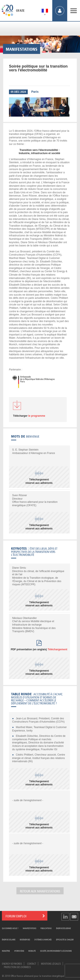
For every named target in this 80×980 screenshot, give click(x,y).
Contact (32, 963)
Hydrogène (19, 951)
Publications (46, 928)
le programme (29, 416)
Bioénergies (25, 939)
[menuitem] (45, 11)
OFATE (20, 11)
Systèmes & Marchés (43, 939)
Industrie (6, 951)
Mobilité (32, 951)
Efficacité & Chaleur (65, 939)
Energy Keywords (12, 963)
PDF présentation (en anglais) (39, 649)
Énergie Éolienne (63, 928)
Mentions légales (51, 963)
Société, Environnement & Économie (56, 951)
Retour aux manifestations (40, 891)
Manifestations (30, 928)
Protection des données (17, 967)
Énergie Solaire (9, 939)
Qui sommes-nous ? (10, 928)
